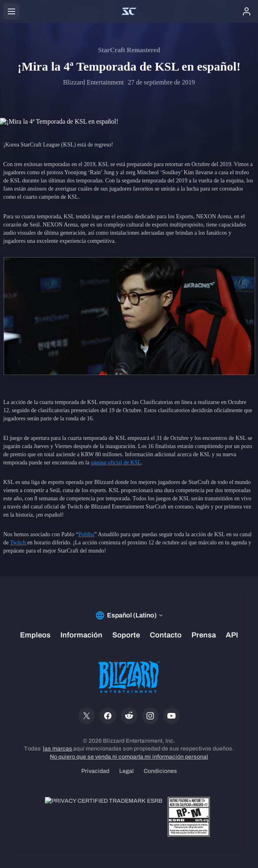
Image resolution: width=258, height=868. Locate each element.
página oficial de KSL (116, 463)
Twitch (18, 543)
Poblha (86, 534)
